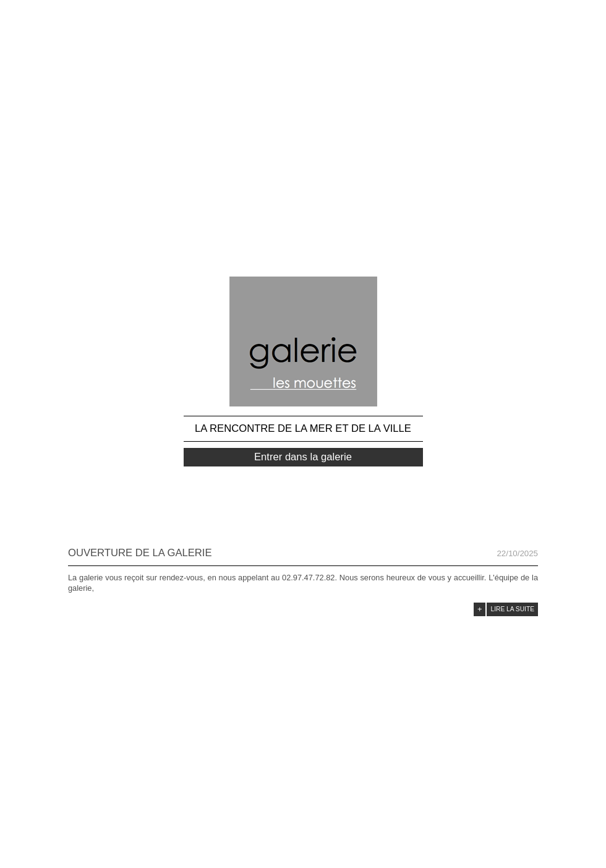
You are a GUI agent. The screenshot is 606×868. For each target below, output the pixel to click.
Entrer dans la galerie (303, 457)
